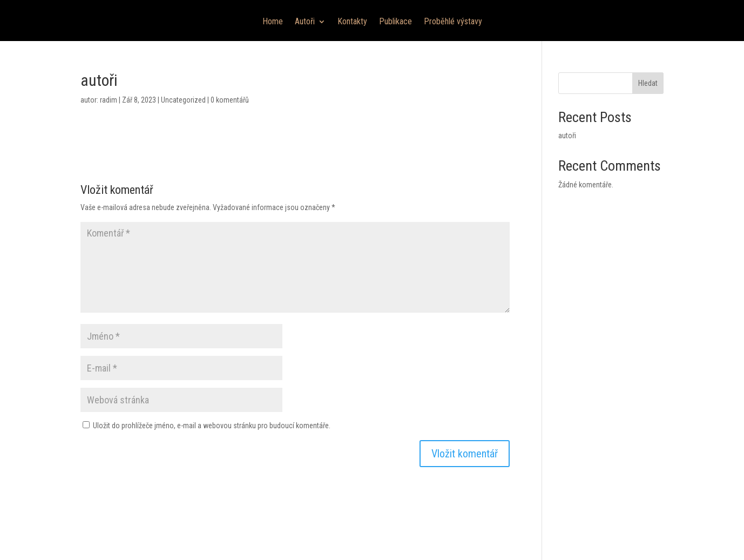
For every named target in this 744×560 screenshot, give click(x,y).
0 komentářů (230, 100)
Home (273, 22)
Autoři (305, 22)
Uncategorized (183, 100)
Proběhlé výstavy (453, 22)
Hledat (648, 83)
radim (109, 100)
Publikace (395, 22)
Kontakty (352, 22)
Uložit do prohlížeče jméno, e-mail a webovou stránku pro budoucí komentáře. (212, 426)
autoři (567, 136)
